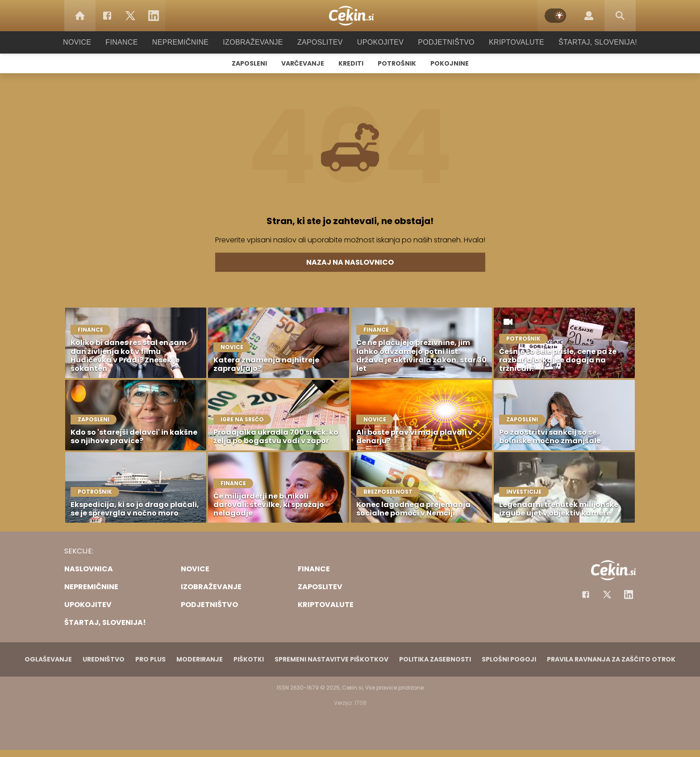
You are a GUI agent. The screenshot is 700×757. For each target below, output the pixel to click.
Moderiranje (200, 659)
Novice (91, 42)
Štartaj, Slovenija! (585, 42)
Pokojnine (450, 63)
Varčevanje (303, 63)
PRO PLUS (150, 659)
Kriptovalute (507, 42)
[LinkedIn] (154, 16)
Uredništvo (104, 659)
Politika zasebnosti (435, 659)
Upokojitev (377, 42)
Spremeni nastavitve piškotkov (331, 659)
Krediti (351, 63)
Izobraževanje (257, 42)
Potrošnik (397, 63)
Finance (134, 42)
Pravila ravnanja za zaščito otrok (611, 659)
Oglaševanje (48, 659)
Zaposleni (249, 63)
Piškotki (249, 659)
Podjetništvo (440, 42)
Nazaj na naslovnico (350, 262)
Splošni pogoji (509, 659)
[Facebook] (107, 16)
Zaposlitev (320, 42)
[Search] (620, 16)
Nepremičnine (189, 42)
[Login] (589, 16)
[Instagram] (629, 595)
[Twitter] (130, 16)
